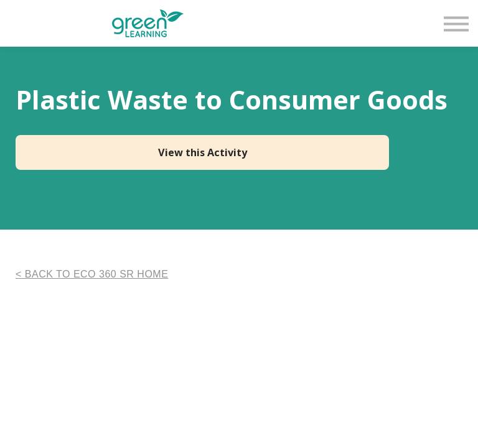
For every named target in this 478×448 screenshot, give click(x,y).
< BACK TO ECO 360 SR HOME (92, 274)
